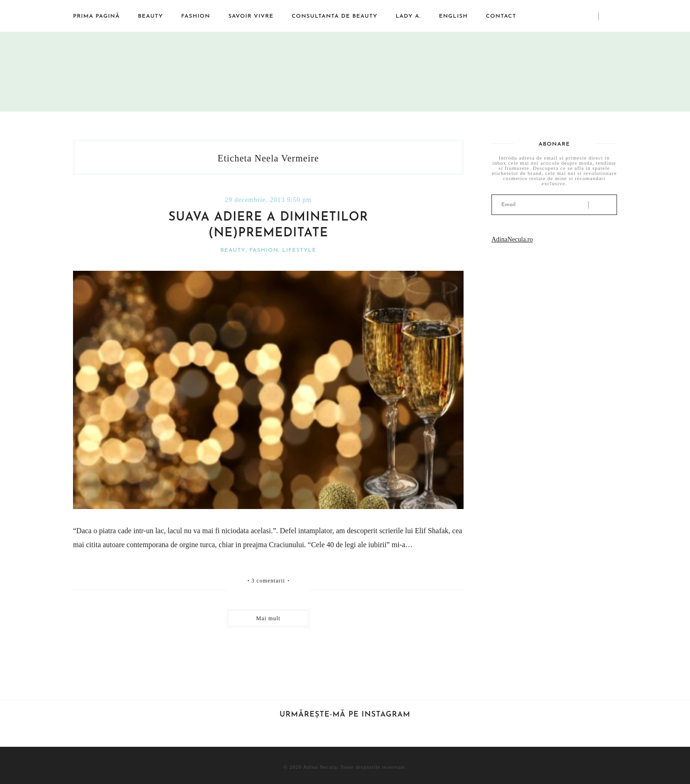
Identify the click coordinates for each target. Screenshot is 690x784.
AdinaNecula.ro (512, 239)
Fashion (196, 16)
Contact (501, 16)
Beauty (151, 16)
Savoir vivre (251, 16)
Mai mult (268, 618)
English (453, 16)
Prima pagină (96, 16)
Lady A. (408, 16)
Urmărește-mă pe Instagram (345, 715)
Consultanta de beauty (334, 16)
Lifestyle (299, 250)
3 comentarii (268, 581)
